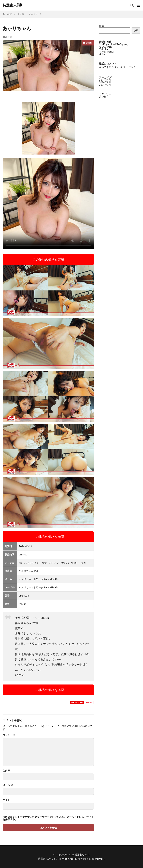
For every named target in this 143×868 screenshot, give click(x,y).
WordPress (99, 859)
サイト (6, 800)
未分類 (21, 14)
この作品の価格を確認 (48, 259)
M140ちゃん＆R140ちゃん (114, 44)
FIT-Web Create (66, 859)
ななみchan (105, 47)
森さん (103, 54)
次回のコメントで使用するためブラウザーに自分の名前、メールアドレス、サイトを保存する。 (48, 818)
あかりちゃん (35, 14)
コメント (9, 735)
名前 (7, 771)
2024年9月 (105, 80)
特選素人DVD (12, 5)
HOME (9, 14)
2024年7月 (105, 85)
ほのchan (104, 49)
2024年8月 (105, 82)
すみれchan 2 (106, 52)
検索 (101, 26)
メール (8, 785)
